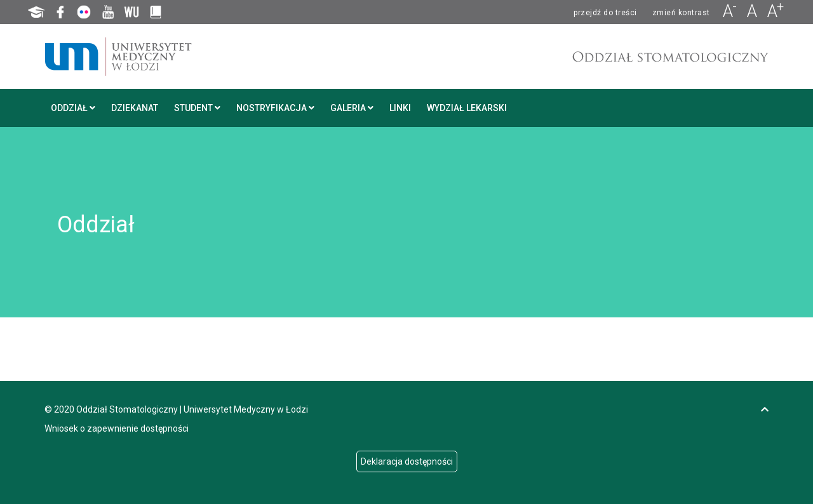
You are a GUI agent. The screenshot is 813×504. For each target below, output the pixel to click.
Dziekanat (135, 108)
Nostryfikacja (275, 108)
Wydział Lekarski (467, 108)
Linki (400, 108)
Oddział (73, 108)
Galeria (352, 108)
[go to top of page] (765, 409)
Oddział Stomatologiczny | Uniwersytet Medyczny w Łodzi (192, 409)
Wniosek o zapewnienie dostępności (117, 428)
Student (197, 108)
